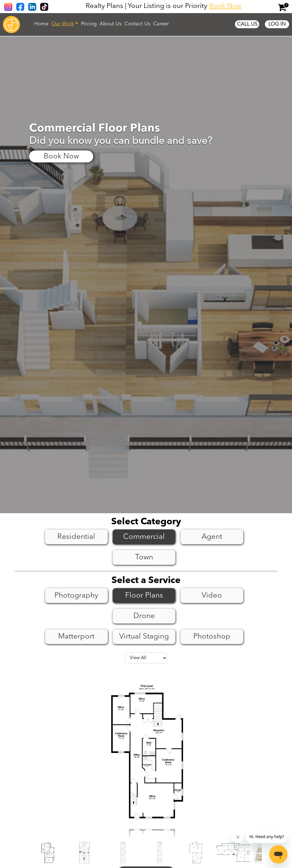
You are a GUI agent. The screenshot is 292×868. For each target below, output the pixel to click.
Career (161, 24)
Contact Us (137, 24)
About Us (110, 24)
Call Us (247, 24)
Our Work (63, 24)
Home (41, 24)
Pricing (89, 24)
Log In (277, 24)
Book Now (225, 6)
